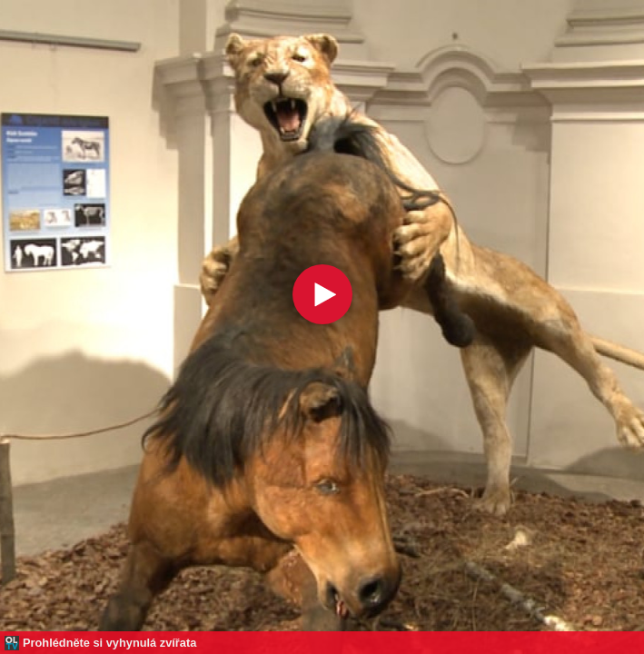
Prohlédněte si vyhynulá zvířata (109, 643)
